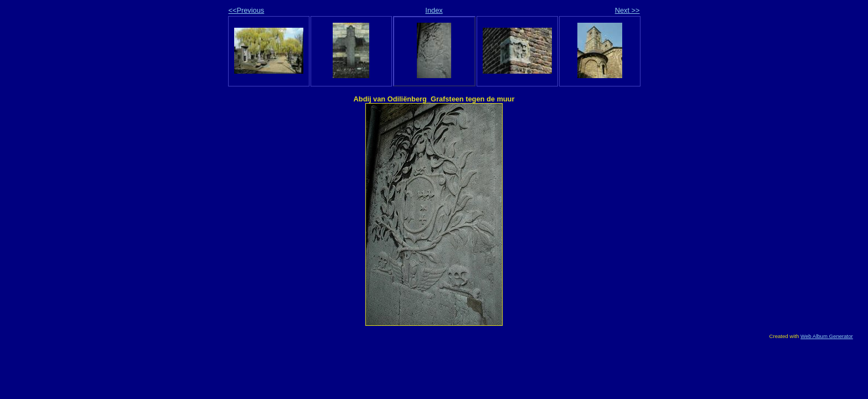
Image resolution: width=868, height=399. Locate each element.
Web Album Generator (827, 336)
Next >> (627, 10)
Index (434, 10)
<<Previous (247, 10)
